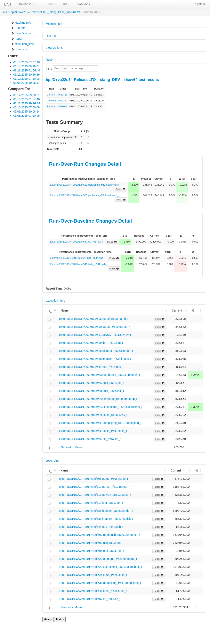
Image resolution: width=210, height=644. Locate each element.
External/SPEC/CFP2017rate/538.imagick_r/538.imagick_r (96, 359)
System (201, 4)
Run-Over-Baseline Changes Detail (90, 221)
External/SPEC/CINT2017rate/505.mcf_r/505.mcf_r (92, 391)
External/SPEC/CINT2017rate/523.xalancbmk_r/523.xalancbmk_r (86, 185)
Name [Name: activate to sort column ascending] (65, 310)
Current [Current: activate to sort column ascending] (177, 310)
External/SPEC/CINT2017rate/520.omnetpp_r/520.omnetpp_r (98, 399)
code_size (19, 49)
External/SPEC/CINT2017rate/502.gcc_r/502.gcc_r (91, 383)
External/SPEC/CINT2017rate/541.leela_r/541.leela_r (79, 264)
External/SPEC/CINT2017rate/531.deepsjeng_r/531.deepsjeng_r (100, 423)
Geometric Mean (71, 447)
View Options (21, 33)
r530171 (63, 101)
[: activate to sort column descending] (51, 311)
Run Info (18, 28)
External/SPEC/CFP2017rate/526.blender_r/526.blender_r (96, 351)
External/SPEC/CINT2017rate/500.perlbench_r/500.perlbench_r (85, 195)
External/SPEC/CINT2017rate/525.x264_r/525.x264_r (93, 415)
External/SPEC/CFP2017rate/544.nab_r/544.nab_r (78, 258)
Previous (52, 101)
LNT (8, 4)
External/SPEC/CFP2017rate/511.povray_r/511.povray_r (95, 335)
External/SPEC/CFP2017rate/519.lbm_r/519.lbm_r (91, 343)
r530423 (63, 95)
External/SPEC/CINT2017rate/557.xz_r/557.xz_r (76, 242)
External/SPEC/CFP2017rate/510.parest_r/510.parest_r (95, 327)
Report (17, 39)
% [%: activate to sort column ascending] (193, 310)
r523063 (63, 107)
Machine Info (21, 23)
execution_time (23, 44)
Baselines (85, 4)
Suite (51, 4)
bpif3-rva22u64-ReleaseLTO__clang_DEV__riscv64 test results (102, 80)
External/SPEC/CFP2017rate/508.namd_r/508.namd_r (94, 319)
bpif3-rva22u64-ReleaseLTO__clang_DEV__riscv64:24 (45, 12)
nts (66, 4)
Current (51, 95)
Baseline (51, 107)
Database (27, 4)
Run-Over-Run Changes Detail (85, 164)
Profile (121, 189)
